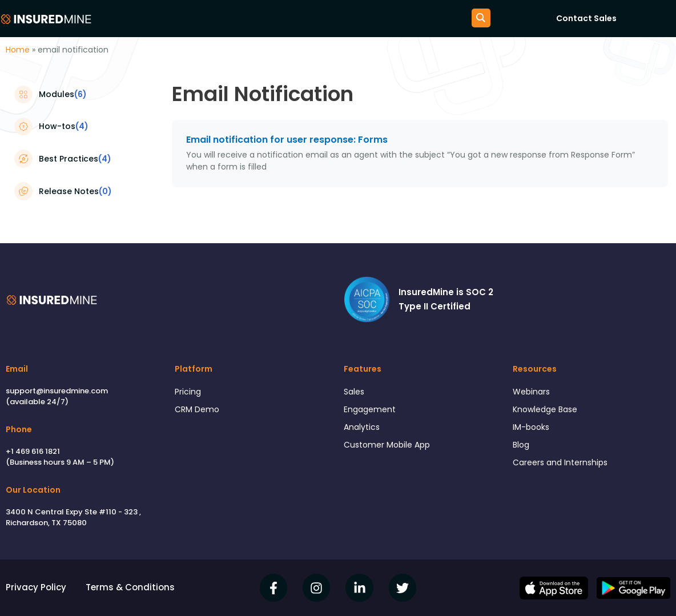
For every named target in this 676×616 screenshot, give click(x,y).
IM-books (532, 430)
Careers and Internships (564, 467)
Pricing (188, 392)
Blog (522, 448)
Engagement (371, 411)
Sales (355, 392)
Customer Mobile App (390, 448)
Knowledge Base (548, 411)
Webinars (533, 392)
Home (18, 50)
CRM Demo (198, 411)
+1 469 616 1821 (33, 451)
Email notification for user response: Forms (287, 140)
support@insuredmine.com (57, 391)
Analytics (363, 430)
